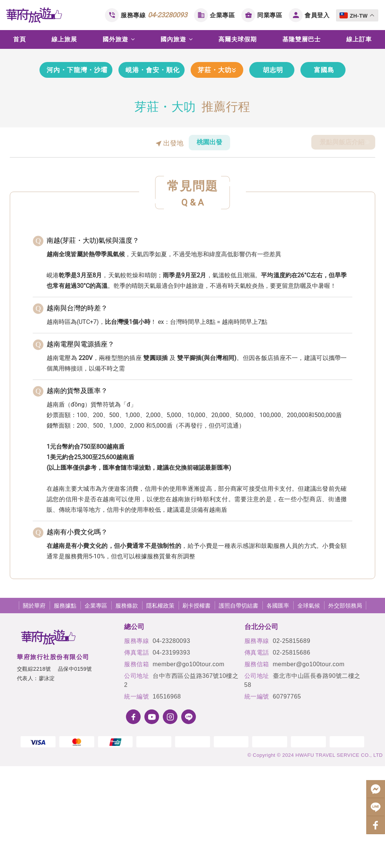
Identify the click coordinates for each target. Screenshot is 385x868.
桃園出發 (209, 243)
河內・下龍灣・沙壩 (64, 170)
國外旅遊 (119, 39)
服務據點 (65, 707)
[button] (15, 99)
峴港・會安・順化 (155, 170)
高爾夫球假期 (238, 39)
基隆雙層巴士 (302, 39)
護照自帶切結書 (239, 707)
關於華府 (34, 707)
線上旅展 (64, 39)
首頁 (20, 39)
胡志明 (295, 170)
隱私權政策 (160, 707)
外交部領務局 (345, 707)
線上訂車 (359, 39)
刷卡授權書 (196, 707)
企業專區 (222, 15)
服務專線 (154, 15)
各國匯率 (278, 707)
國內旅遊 (177, 39)
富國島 (346, 170)
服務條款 (127, 707)
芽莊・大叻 (231, 170)
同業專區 (270, 15)
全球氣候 (309, 707)
